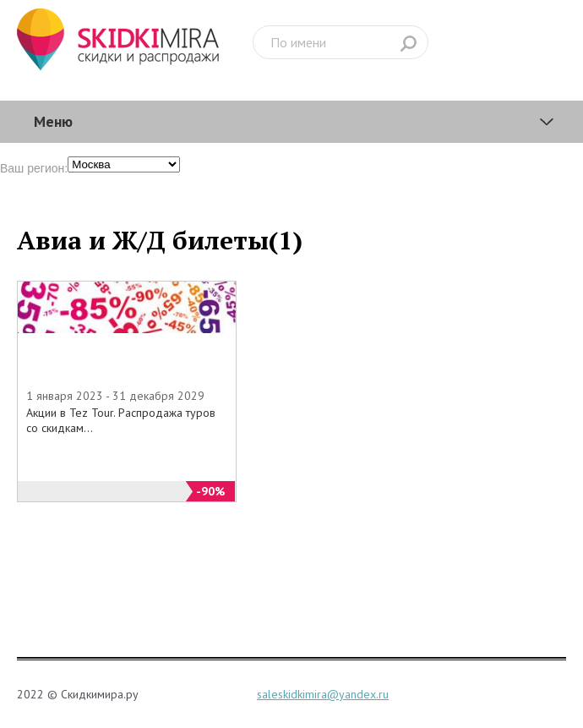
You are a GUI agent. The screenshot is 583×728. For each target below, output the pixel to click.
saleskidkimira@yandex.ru (323, 694)
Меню (53, 121)
